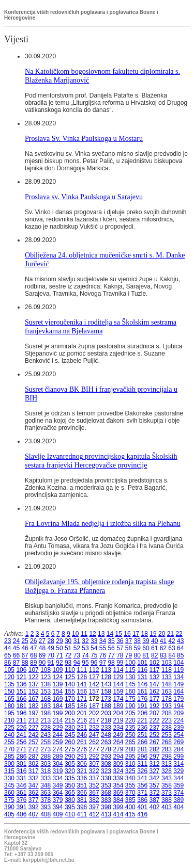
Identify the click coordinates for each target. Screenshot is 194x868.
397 (94, 807)
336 (82, 778)
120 (9, 677)
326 (142, 771)
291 (82, 757)
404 (178, 807)
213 (46, 720)
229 (58, 728)
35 (111, 641)
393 (46, 807)
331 (21, 778)
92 (59, 663)
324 (118, 771)
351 (82, 785)
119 (178, 670)
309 (118, 764)
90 (42, 663)
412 (94, 814)
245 (70, 735)
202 (94, 713)
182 (34, 706)
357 (155, 785)
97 (103, 663)
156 (82, 692)
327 (155, 771)
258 (46, 742)
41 (163, 641)
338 (106, 778)
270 (9, 749)
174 (118, 699)
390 (9, 807)
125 (70, 677)
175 (130, 699)
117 (155, 670)
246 (82, 735)
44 (8, 648)
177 (155, 699)
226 (21, 728)
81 (146, 655)
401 (142, 807)
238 (167, 728)
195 (9, 713)
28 (51, 641)
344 (178, 778)
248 (106, 735)
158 (106, 692)
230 (70, 728)
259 (58, 742)
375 (9, 800)
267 (155, 742)
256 (21, 742)
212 (34, 720)
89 (33, 663)
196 (21, 713)
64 (180, 648)
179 (178, 699)
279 (118, 749)
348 (46, 785)
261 (82, 742)
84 (171, 655)
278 (106, 749)
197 (34, 713)
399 (118, 807)
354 (118, 785)
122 (34, 677)
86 (8, 663)
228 (46, 728)
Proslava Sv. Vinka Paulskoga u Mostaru (84, 138)
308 (106, 764)
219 (118, 720)
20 (162, 634)
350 (70, 785)
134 (178, 677)
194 (178, 706)
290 (70, 757)
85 (180, 655)
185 (70, 706)
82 (154, 655)
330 (9, 778)
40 (154, 641)
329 (178, 771)
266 (142, 742)
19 (153, 634)
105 (9, 670)
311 (142, 764)
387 (155, 800)
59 (137, 648)
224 (178, 720)
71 (59, 655)
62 (163, 648)
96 (94, 663)
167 (34, 699)
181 (21, 706)
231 (82, 728)
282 (155, 749)
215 (70, 720)
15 (119, 634)
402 (155, 807)
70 (51, 655)
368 (106, 793)
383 (106, 800)
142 (94, 684)
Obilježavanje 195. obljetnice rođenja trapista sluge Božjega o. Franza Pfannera (99, 586)
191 (142, 706)
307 (94, 764)
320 (70, 771)
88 (25, 663)
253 (167, 735)
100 (130, 663)
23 (8, 641)
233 (106, 728)
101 (142, 663)
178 (167, 699)
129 (118, 677)
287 (34, 757)
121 (21, 677)
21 (170, 634)
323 (106, 771)
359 (178, 785)
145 (130, 684)
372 (155, 793)
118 (167, 670)
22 (179, 634)
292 (94, 757)
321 (82, 771)
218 (106, 720)
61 (154, 648)
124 (58, 677)
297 (155, 757)
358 (167, 785)
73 (77, 655)
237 (155, 728)
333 (46, 778)
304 (58, 764)
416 (142, 814)
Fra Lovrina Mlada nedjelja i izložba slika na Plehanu (103, 523)
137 (34, 684)
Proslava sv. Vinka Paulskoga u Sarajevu (84, 197)
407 (34, 814)
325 (130, 771)
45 (16, 648)
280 (130, 749)
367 (94, 793)
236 (142, 728)
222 (155, 720)
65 (8, 655)
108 (46, 670)
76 (103, 655)
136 (21, 684)
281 (142, 749)
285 (9, 757)
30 (68, 641)
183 (46, 706)
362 (34, 793)
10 (75, 634)
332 (34, 778)
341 (142, 778)
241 (21, 735)
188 (106, 706)
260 (70, 742)
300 (9, 764)
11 (84, 634)
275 (70, 749)
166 (21, 699)
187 (94, 706)
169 (58, 699)
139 (58, 684)
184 (58, 706)
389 (178, 800)
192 (155, 706)
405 (9, 814)
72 (68, 655)
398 (106, 807)
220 (130, 720)
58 (129, 648)
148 (167, 684)
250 (130, 735)
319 (58, 771)
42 (171, 641)
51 (68, 648)
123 (46, 677)
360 (9, 793)
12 (92, 634)
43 (180, 641)
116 (142, 670)
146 (142, 684)
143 (106, 684)
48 (42, 648)
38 (137, 641)
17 (136, 634)
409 (58, 814)
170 (70, 699)
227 (34, 728)
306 (82, 764)
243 (46, 735)
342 (155, 778)
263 (106, 742)
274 (58, 749)
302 (34, 764)
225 (9, 728)
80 (137, 655)
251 (142, 735)
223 (167, 720)
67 (25, 655)
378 (46, 800)
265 (130, 742)
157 (94, 692)
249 (118, 735)
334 (58, 778)
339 (118, 778)
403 (167, 807)
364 (58, 793)
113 (106, 670)
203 (106, 713)
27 (42, 641)
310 (130, 764)
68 (33, 655)
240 (9, 735)
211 (21, 720)
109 (58, 670)
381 (82, 800)
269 (178, 742)
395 (70, 807)
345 (9, 785)
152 (34, 692)
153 (46, 692)
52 (77, 648)
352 (94, 785)
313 (167, 764)
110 (70, 670)
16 (127, 634)
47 (33, 648)
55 (103, 648)
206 (142, 713)
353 (106, 785)
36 (120, 641)
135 (9, 684)
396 (82, 807)
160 (130, 692)
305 (70, 764)
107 (34, 670)
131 (142, 677)
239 (178, 728)
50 (59, 648)
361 (21, 793)
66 (16, 655)
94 (77, 663)
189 (118, 706)
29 (59, 641)
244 (58, 735)
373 (167, 793)
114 (118, 670)
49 (51, 648)
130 (130, 677)
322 (94, 771)
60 (146, 648)
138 (46, 684)
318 (46, 771)
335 (70, 778)
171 (82, 699)
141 (82, 684)
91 (51, 663)
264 (118, 742)
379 (58, 800)
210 (9, 720)
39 (146, 641)
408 (46, 814)
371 (142, 793)
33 (94, 641)
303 (46, 764)
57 (120, 648)
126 (82, 677)
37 (129, 641)
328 (167, 771)
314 (178, 764)
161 (142, 692)
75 (94, 655)
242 (34, 735)
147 (155, 684)
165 (9, 699)
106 (21, 670)
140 (70, 684)
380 (70, 800)
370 (130, 793)
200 (70, 713)
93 (68, 663)
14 (110, 634)
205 (130, 713)
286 (21, 757)
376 (21, 800)
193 (167, 706)
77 (111, 655)
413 (106, 814)
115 (130, 670)
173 (106, 699)
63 (171, 648)
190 (130, 706)
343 (167, 778)
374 (178, 793)
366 (82, 793)
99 (120, 663)
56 (111, 648)
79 (129, 655)
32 (85, 641)
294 (118, 757)
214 (58, 720)
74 (85, 655)
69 (42, 655)
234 (118, 728)
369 (118, 793)
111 (82, 670)
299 (178, 757)
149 (178, 684)
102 (155, 663)
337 (94, 778)
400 (130, 807)
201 (82, 713)
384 (118, 800)
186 (82, 706)
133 (167, 677)
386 (142, 800)
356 (142, 785)
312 (155, 764)
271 (21, 749)
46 (25, 648)
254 (178, 735)
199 (58, 713)
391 (21, 807)
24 (16, 641)
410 (70, 814)
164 (178, 692)
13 (101, 634)
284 (178, 749)
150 (9, 692)
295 (130, 757)
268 (167, 742)
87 (16, 663)
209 (178, 713)
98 (111, 663)
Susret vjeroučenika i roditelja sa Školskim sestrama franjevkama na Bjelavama (101, 326)
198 (46, 713)
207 (155, 713)
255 (9, 742)
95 (85, 663)
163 (167, 692)
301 (21, 764)
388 (167, 800)
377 (34, 800)
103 (167, 663)
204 (118, 713)
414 (118, 814)
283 (167, 749)
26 (33, 641)
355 (130, 785)
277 (94, 749)
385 (130, 800)
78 (120, 655)
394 (58, 807)
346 (21, 785)
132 (155, 677)
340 (130, 778)
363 (46, 793)
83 (163, 655)
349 (58, 785)
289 (58, 757)
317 (34, 771)
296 (142, 757)
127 (94, 677)
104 (178, 663)
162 (155, 692)
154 (58, 692)
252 (155, 735)
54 (94, 648)
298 (167, 757)
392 (34, 807)
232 (94, 728)
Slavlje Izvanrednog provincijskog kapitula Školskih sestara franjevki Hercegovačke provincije (101, 461)
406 (21, 814)
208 (167, 713)
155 (70, 692)
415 (130, 814)
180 (9, 706)
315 (9, 771)
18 (145, 634)
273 (46, 749)
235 (130, 728)
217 (94, 720)
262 (94, 742)
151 (21, 692)
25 (25, 641)
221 (142, 720)
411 (82, 814)
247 (94, 735)
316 (21, 771)
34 (103, 641)
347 (34, 785)
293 (106, 757)
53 (85, 648)
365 (70, 793)
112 (94, 670)
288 (46, 757)
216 (82, 720)
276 (82, 749)
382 (94, 800)
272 (34, 749)
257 (34, 742)
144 (118, 684)
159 (118, 692)
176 (142, 699)
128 (106, 677)
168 (46, 699)
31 (77, 641)
